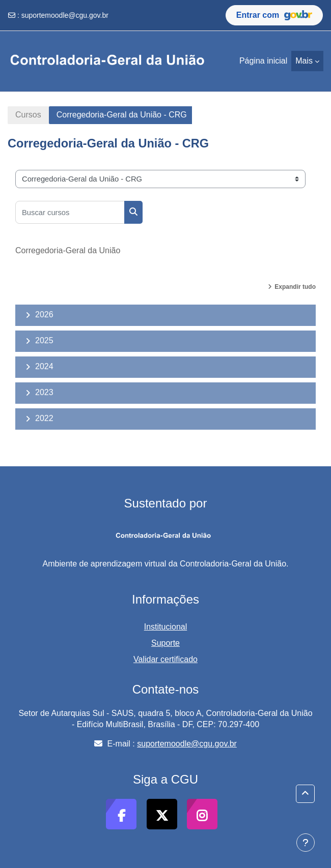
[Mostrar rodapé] (306, 843)
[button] (305, 794)
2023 (44, 392)
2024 (44, 366)
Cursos (28, 115)
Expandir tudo (295, 287)
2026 (44, 315)
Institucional (166, 627)
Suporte (165, 643)
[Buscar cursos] (70, 212)
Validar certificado (165, 659)
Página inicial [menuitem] (263, 61)
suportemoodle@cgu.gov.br (65, 15)
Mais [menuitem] (304, 61)
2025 (44, 340)
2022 (44, 418)
